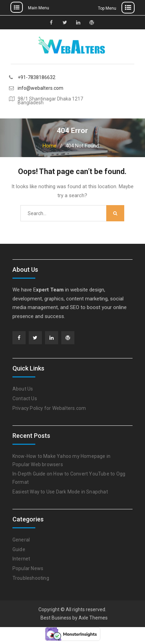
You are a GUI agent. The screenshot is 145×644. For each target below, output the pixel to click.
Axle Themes (93, 618)
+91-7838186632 (37, 78)
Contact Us (25, 398)
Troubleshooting (31, 578)
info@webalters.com (40, 88)
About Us (23, 389)
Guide (19, 549)
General (21, 540)
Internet (21, 559)
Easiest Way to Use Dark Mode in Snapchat (60, 492)
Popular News (28, 568)
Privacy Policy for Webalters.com (49, 408)
